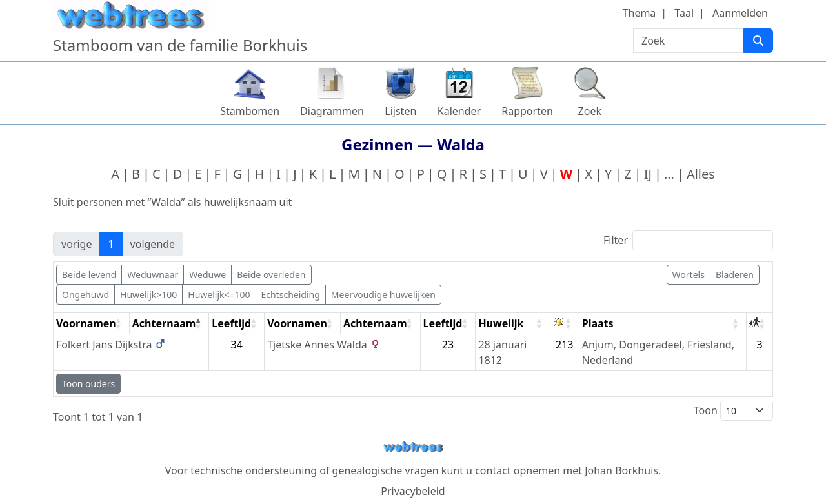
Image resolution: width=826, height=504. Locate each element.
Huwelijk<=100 (219, 295)
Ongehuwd (86, 295)
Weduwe (207, 275)
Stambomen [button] (250, 111)
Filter (688, 240)
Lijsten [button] (400, 111)
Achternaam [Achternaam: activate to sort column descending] (164, 323)
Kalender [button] (459, 111)
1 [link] (111, 244)
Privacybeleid (413, 491)
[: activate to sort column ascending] (565, 324)
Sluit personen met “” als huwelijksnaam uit (172, 202)
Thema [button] (640, 13)
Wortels (689, 275)
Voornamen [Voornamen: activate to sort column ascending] (86, 323)
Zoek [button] (590, 111)
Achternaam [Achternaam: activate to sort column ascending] (375, 323)
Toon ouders (88, 384)
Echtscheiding (291, 295)
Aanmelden (740, 13)
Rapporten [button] (527, 111)
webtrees (413, 447)
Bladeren (735, 275)
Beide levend (89, 275)
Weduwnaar (153, 275)
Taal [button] (684, 13)
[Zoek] (758, 41)
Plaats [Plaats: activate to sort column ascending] (598, 323)
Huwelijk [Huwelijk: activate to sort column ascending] (501, 323)
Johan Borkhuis (621, 470)
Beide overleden (271, 275)
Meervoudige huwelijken (383, 295)
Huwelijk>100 (148, 295)
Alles (701, 174)
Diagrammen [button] (332, 111)
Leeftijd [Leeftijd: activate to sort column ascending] (231, 323)
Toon (733, 411)
